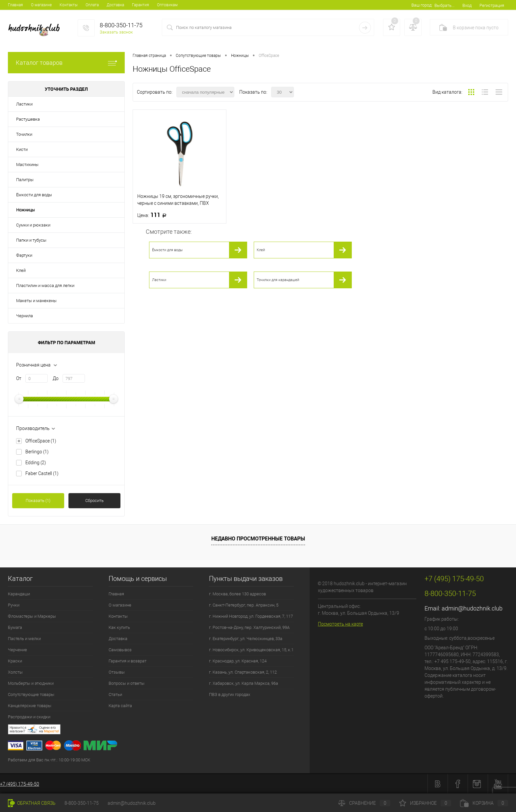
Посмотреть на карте (340, 624)
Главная (15, 5)
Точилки (24, 134)
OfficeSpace (41, 441)
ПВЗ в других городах (230, 694)
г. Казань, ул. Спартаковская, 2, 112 (243, 672)
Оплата (92, 5)
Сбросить (94, 501)
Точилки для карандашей (278, 280)
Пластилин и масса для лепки (45, 286)
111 (154, 215)
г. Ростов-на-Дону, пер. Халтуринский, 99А (249, 627)
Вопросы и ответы (127, 683)
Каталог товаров (66, 63)
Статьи (115, 694)
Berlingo (37, 452)
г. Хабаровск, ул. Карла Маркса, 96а (244, 683)
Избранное (425, 803)
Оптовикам (167, 5)
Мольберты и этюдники (31, 683)
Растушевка (28, 119)
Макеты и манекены (36, 301)
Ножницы (26, 210)
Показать (38, 501)
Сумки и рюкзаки (33, 225)
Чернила (25, 316)
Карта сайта (120, 706)
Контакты (69, 5)
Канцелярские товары (30, 706)
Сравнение (364, 803)
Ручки (14, 605)
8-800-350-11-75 (82, 803)
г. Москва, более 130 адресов (237, 594)
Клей (21, 270)
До (56, 378)
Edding (36, 463)
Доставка (115, 5)
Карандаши (19, 594)
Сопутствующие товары (31, 694)
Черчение (17, 650)
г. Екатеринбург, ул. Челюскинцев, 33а (246, 639)
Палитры (25, 180)
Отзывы (117, 672)
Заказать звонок (116, 32)
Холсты (15, 672)
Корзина (484, 803)
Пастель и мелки (24, 639)
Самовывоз (120, 650)
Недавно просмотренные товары (258, 538)
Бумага (15, 627)
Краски (15, 661)
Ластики (24, 104)
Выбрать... (444, 5)
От (19, 378)
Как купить (119, 627)
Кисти (22, 149)
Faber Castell (42, 473)
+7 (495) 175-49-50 (20, 784)
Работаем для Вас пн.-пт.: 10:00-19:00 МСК (49, 760)
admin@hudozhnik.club (472, 608)
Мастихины (27, 165)
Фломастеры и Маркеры (32, 616)
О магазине (41, 5)
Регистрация (492, 5)
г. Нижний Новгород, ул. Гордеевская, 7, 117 (251, 616)
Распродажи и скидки (29, 717)
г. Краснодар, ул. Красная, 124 (238, 661)
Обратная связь (32, 803)
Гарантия (141, 5)
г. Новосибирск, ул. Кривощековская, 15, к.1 (251, 650)
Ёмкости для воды (34, 195)
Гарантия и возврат (128, 661)
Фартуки (24, 255)
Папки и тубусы (31, 240)
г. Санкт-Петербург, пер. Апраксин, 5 (244, 605)
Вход (467, 5)
